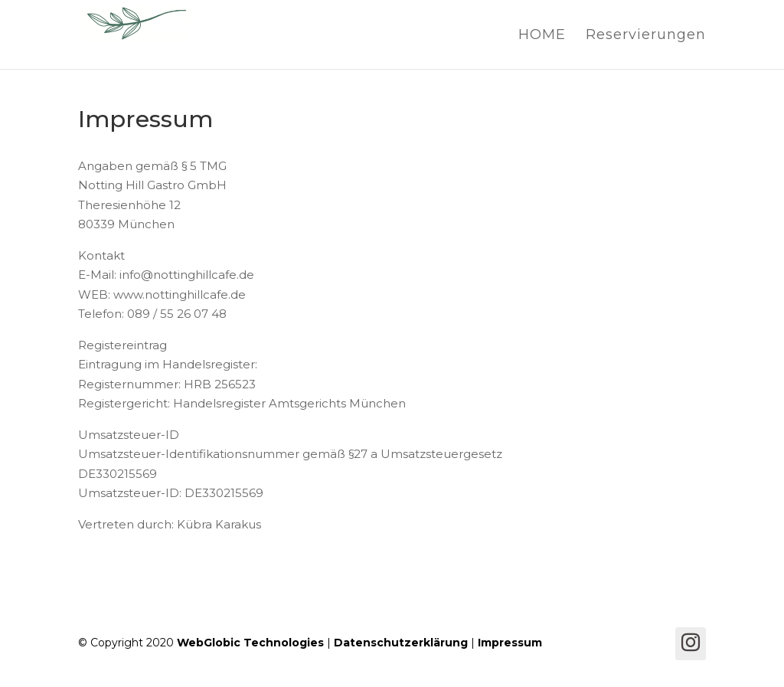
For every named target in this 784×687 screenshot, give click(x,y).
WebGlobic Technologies (250, 643)
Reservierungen (646, 36)
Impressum (510, 643)
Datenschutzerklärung (401, 643)
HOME (542, 36)
